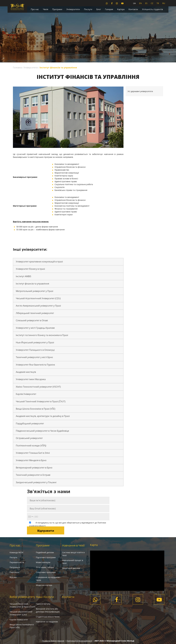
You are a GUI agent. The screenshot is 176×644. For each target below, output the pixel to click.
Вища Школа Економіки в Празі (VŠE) (36, 409)
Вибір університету (22, 597)
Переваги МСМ (17, 562)
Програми (57, 9)
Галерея (109, 9)
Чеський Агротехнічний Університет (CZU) (38, 298)
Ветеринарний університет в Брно (34, 468)
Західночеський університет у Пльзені (36, 482)
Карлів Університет (26, 394)
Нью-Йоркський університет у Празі (35, 342)
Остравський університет (29, 438)
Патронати (15, 567)
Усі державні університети (140, 91)
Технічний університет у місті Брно (34, 357)
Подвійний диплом (45, 552)
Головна (17, 68)
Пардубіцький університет (30, 423)
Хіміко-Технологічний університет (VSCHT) (38, 387)
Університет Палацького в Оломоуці (35, 350)
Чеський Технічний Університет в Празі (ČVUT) (41, 401)
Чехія (46, 9)
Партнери (14, 572)
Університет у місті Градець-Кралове (35, 328)
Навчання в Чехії (73, 545)
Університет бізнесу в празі (30, 269)
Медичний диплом (71, 568)
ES (146, 3)
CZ (152, 3)
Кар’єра (121, 9)
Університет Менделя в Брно (31, 460)
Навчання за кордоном (47, 622)
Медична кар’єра (44, 585)
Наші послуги (45, 597)
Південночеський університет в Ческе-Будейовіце (42, 431)
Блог (99, 9)
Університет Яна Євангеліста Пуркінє (35, 365)
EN (140, 3)
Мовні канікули (43, 562)
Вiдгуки (13, 577)
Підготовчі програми (46, 557)
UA (134, 3)
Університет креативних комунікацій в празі (39, 262)
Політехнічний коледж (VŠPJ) (31, 446)
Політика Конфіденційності (79, 641)
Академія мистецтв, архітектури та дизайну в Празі (43, 416)
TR (158, 3)
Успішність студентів (152, 9)
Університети (73, 9)
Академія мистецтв (26, 372)
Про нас (35, 9)
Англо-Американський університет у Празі (38, 306)
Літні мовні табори (45, 567)
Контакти (133, 9)
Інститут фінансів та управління (32, 284)
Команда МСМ (16, 552)
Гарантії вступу (43, 604)
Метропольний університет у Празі (35, 291)
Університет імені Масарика (31, 379)
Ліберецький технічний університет (35, 313)
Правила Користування (53, 641)
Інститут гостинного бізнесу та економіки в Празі (42, 335)
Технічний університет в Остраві (33, 475)
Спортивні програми (46, 572)
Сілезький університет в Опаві (32, 320)
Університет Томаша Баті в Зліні (33, 453)
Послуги (88, 9)
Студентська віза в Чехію (48, 617)
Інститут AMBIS (24, 276)
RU (164, 3)
